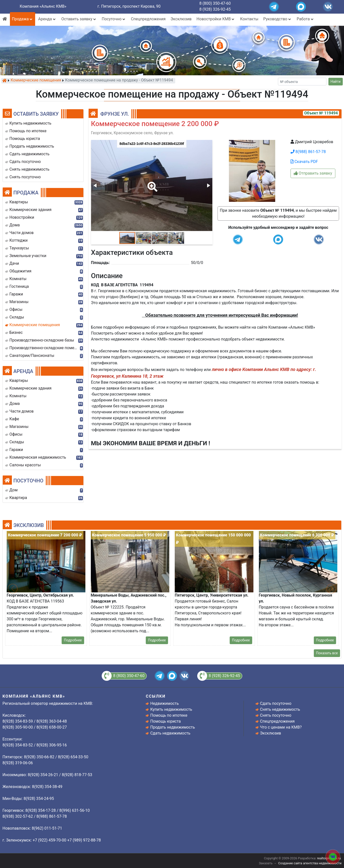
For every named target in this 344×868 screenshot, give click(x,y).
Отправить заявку (313, 173)
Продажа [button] (23, 19)
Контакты (249, 19)
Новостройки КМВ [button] (216, 19)
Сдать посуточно (276, 703)
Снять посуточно (276, 715)
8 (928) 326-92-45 (215, 9)
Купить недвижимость (171, 709)
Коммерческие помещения (36, 80)
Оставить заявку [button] (79, 19)
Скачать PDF (304, 162)
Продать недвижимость (173, 727)
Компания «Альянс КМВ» (43, 6)
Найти (336, 81)
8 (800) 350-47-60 (215, 3)
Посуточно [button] (114, 19)
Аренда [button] (47, 19)
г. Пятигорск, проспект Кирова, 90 (129, 6)
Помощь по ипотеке (169, 715)
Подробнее (73, 640)
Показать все (327, 653)
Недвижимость (164, 703)
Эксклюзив (181, 19)
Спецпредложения (148, 19)
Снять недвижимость (280, 709)
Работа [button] (306, 19)
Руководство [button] (278, 19)
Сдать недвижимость (170, 733)
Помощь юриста (165, 721)
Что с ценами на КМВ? (281, 727)
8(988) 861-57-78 (308, 152)
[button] (151, 183)
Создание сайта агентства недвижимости (310, 863)
